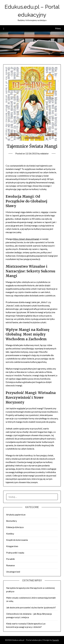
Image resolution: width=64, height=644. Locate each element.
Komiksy (10, 534)
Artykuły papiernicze (16, 515)
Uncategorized (13, 572)
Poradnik (10, 559)
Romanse (11, 565)
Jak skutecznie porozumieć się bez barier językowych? (31, 607)
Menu (58, 28)
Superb (56, 640)
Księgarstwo (12, 546)
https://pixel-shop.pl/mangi (26, 239)
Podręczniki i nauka (15, 553)
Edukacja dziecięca (15, 527)
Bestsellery (12, 521)
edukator (45, 153)
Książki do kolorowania (17, 540)
